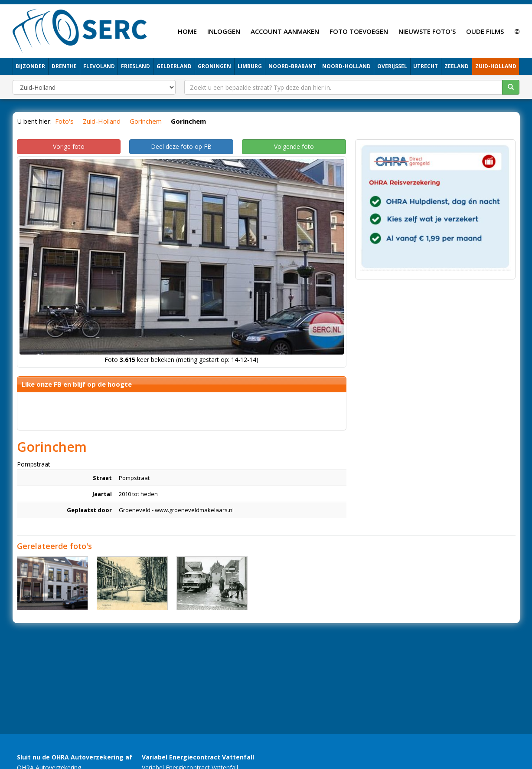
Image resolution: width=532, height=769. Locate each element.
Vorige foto (69, 146)
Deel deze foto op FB (181, 146)
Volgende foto (294, 146)
